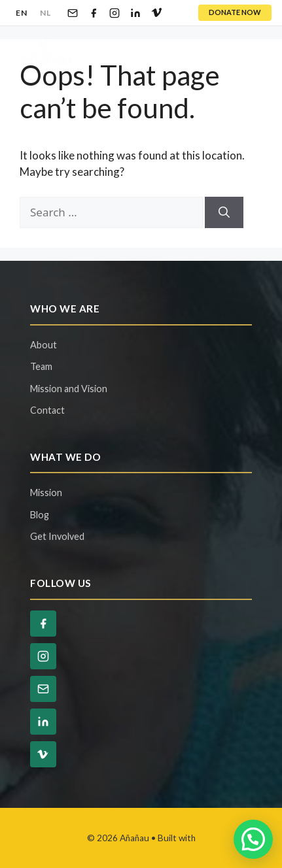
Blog (40, 515)
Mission (46, 492)
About (44, 345)
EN (21, 13)
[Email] (73, 13)
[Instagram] (115, 13)
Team (41, 366)
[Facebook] (94, 13)
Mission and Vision (69, 389)
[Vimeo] (156, 13)
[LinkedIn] (135, 13)
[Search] (224, 212)
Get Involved (57, 536)
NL (45, 13)
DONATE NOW (235, 12)
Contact (47, 410)
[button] (253, 839)
